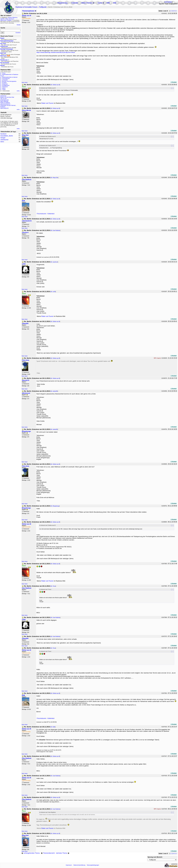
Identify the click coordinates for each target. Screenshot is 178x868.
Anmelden (168, 2)
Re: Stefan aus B (55, 85)
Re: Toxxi (53, 586)
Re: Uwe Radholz (55, 230)
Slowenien (5, 84)
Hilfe (108, 3)
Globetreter (3, 96)
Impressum (69, 865)
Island (4, 88)
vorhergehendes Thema (31, 853)
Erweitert (18, 33)
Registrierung (62, 3)
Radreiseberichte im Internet (10, 77)
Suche (100, 3)
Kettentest (51, 214)
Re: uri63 (53, 292)
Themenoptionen (29, 11)
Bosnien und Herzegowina (9, 81)
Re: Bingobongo (55, 506)
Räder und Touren (48, 103)
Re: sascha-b (54, 262)
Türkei (4, 89)
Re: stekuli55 (54, 391)
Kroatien (4, 83)
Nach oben (25, 82)
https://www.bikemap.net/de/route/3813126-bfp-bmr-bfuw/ (56, 52)
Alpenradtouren (4, 108)
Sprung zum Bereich (155, 857)
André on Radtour (5, 103)
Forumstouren (6, 79)
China (4, 73)
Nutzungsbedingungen (93, 865)
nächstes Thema (63, 853)
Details (19, 25)
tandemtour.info (4, 100)
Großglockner (6, 85)
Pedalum (3, 107)
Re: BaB (53, 727)
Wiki (115, 3)
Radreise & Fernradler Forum (26, 7)
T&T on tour (4, 99)
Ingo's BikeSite (4, 101)
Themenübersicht (48, 853)
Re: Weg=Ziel (54, 178)
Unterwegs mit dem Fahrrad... (8, 105)
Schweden (5, 80)
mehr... (19, 91)
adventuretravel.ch (5, 104)
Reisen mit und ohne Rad (7, 97)
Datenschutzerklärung (79, 865)
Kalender (75, 3)
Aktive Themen (87, 3)
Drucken (174, 82)
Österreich (5, 87)
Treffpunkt (43, 7)
